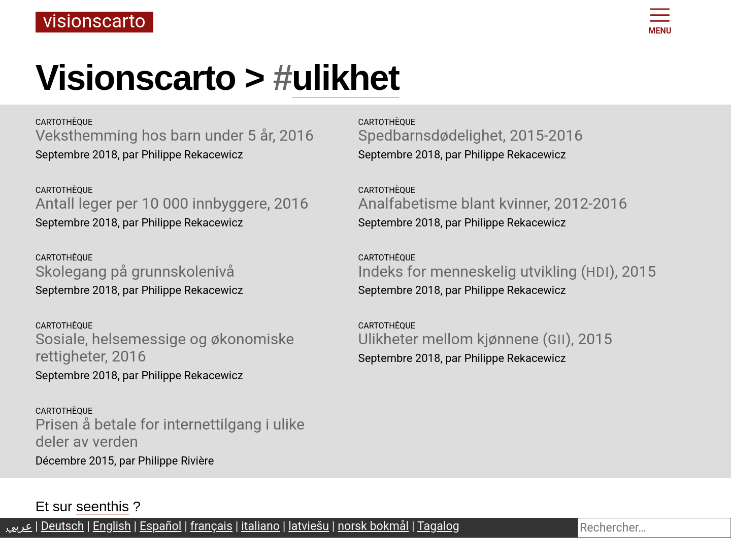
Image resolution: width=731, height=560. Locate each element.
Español (161, 526)
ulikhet (345, 78)
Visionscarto (94, 22)
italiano (260, 526)
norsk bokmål (373, 526)
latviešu (309, 526)
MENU (660, 20)
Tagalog (438, 526)
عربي (19, 526)
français (211, 526)
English (112, 526)
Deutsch (63, 526)
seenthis (103, 506)
